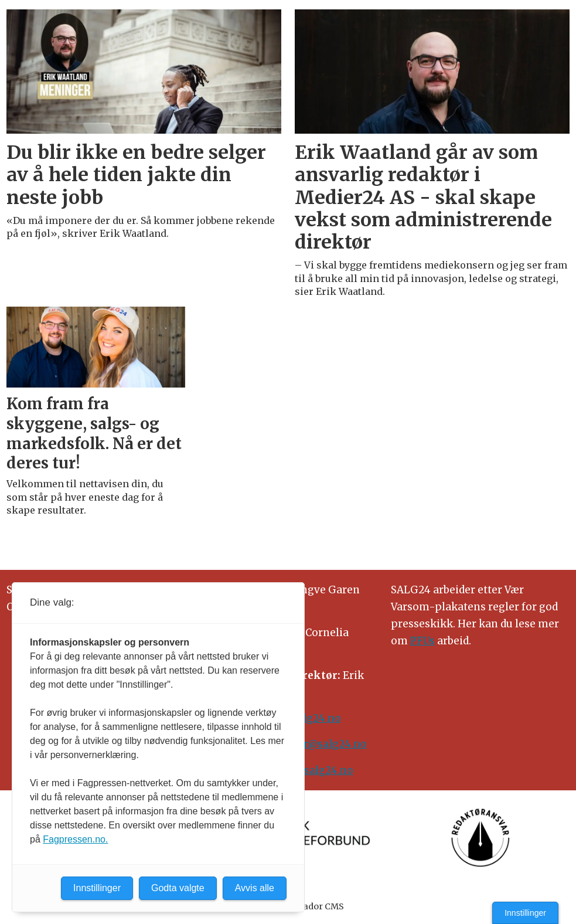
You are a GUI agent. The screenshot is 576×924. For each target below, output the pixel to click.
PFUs (422, 641)
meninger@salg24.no (312, 744)
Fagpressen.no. (75, 839)
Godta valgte (178, 888)
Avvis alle (255, 888)
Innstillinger (525, 913)
